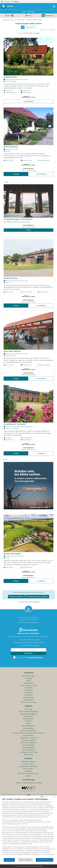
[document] (28, 828)
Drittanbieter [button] (39, 866)
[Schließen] (54, 797)
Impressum (18, 866)
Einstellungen (25, 860)
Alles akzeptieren (45, 860)
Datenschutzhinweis (28, 866)
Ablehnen (9, 860)
